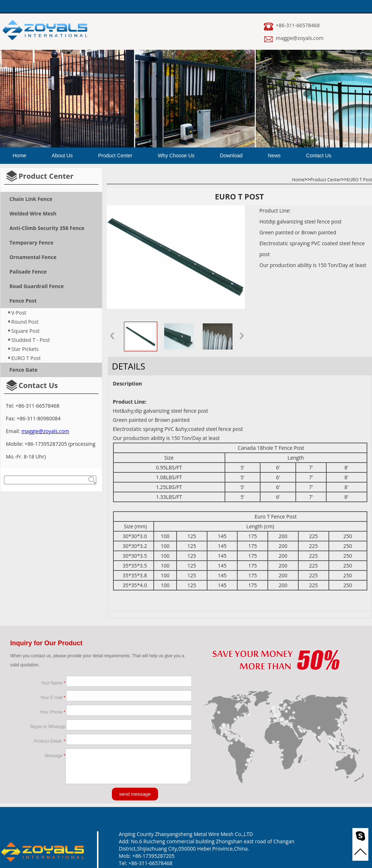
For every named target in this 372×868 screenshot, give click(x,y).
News (274, 156)
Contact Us (319, 156)
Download (231, 156)
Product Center (115, 156)
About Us (62, 156)
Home (19, 156)
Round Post (25, 322)
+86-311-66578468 (298, 25)
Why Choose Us (176, 156)
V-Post (19, 313)
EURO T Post (26, 358)
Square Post (25, 331)
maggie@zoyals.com (300, 38)
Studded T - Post (31, 340)
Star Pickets (25, 349)
